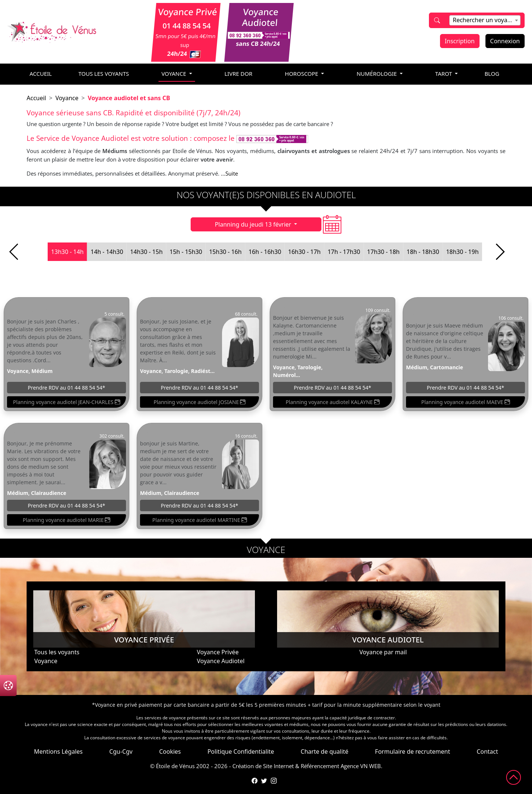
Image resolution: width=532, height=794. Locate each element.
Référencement (320, 766)
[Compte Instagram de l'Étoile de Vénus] (274, 781)
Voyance (67, 98)
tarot (444, 74)
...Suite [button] (229, 173)
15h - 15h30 (186, 252)
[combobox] (485, 20)
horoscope (302, 74)
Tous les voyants (104, 74)
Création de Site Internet (263, 766)
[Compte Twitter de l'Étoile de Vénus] (264, 781)
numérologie (377, 74)
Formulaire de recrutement (412, 751)
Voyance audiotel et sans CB (129, 98)
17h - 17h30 (344, 252)
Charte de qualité (325, 751)
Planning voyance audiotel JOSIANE (200, 402)
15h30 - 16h (225, 252)
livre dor (239, 74)
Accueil (36, 98)
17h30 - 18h (383, 252)
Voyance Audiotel (221, 661)
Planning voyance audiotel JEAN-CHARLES (66, 402)
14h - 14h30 (107, 252)
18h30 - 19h (462, 252)
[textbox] (485, 20)
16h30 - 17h (304, 252)
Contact (487, 751)
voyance (175, 74)
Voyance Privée (218, 652)
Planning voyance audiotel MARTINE (199, 520)
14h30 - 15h (146, 252)
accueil (41, 74)
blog (492, 74)
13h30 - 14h (67, 252)
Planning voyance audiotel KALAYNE (332, 402)
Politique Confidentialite (241, 751)
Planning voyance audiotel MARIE (67, 520)
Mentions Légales (58, 751)
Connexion (505, 41)
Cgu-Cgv (121, 751)
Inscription (460, 41)
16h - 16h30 (265, 252)
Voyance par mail (383, 652)
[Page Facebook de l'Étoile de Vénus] (255, 781)
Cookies (170, 751)
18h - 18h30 (423, 252)
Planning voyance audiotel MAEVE (465, 402)
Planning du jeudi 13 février (254, 224)
